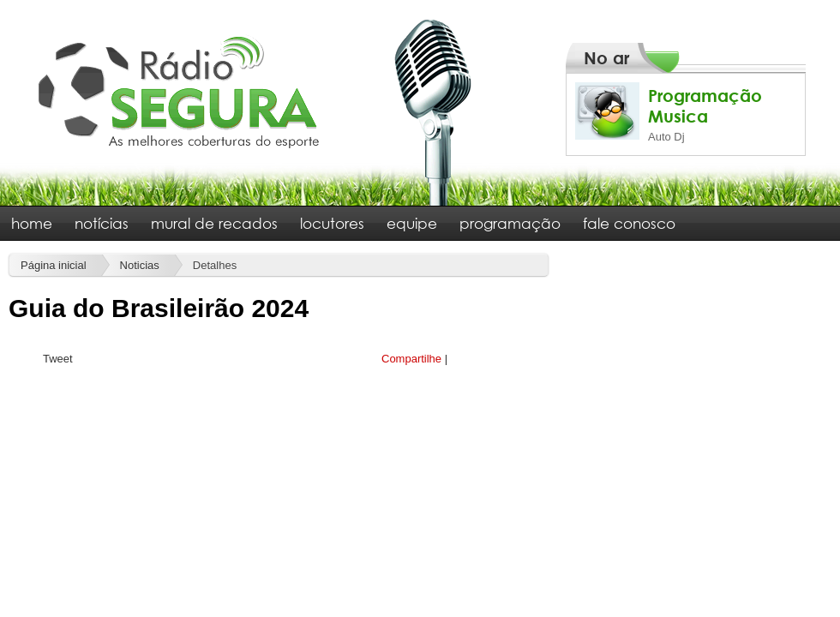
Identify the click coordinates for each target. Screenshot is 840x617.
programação (510, 223)
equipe (412, 223)
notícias (102, 223)
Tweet (58, 359)
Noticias (140, 265)
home (32, 223)
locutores (332, 223)
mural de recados (214, 223)
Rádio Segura (180, 91)
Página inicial (54, 265)
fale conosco (629, 223)
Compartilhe (411, 359)
